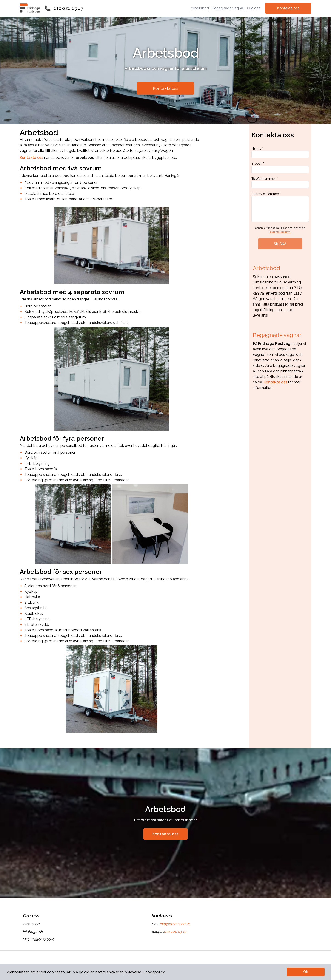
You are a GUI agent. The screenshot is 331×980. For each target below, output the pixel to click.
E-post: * (280, 167)
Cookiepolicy (154, 972)
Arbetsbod (200, 8)
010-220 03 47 (68, 8)
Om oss (254, 8)
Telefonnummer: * (280, 183)
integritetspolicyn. (280, 232)
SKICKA (280, 244)
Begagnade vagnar (228, 8)
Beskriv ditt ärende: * (280, 207)
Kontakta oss (288, 8)
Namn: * (280, 152)
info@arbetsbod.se (175, 924)
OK (306, 972)
